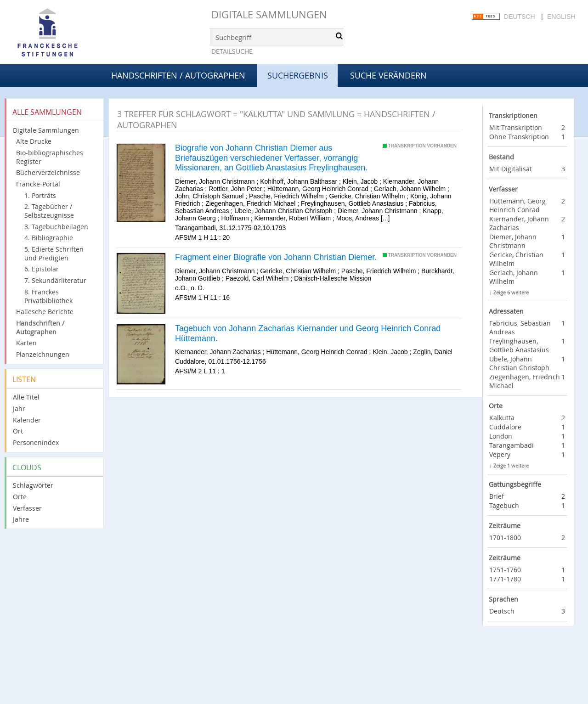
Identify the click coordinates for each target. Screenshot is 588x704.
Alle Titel (26, 397)
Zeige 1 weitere (511, 465)
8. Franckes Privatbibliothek (48, 296)
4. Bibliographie (49, 238)
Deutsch (520, 17)
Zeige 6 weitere (511, 292)
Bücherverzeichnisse (48, 172)
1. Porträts (40, 195)
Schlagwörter (33, 485)
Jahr (19, 408)
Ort (18, 431)
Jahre (21, 519)
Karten (26, 343)
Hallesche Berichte (45, 312)
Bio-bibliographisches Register (50, 157)
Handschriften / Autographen (178, 75)
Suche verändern (388, 75)
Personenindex (36, 442)
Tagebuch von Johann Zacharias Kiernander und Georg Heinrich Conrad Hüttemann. (308, 333)
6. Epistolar (42, 269)
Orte (20, 497)
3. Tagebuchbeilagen (56, 227)
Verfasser (27, 508)
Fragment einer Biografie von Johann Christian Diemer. (276, 257)
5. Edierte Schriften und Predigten (54, 253)
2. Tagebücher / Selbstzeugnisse (49, 211)
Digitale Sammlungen (269, 14)
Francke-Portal (38, 184)
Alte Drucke (34, 141)
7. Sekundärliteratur (55, 280)
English (561, 17)
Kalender (27, 420)
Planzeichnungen (43, 354)
